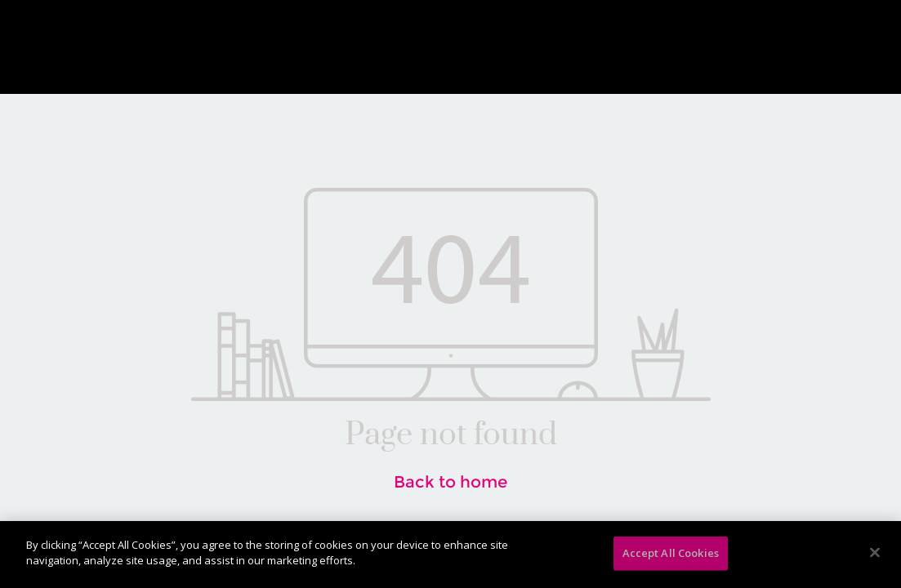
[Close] (875, 552)
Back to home (450, 482)
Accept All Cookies (671, 553)
